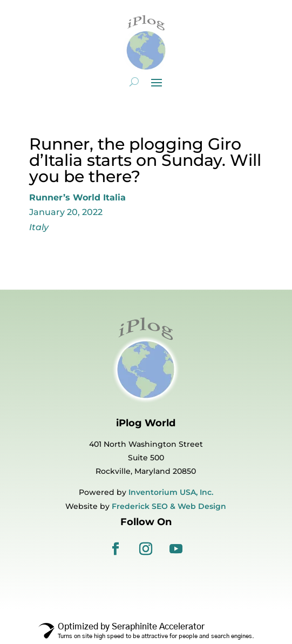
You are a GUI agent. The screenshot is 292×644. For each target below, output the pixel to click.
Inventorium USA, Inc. (171, 492)
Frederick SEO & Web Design (169, 506)
